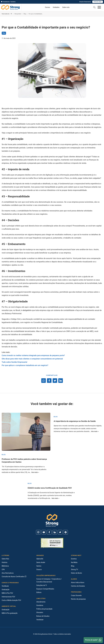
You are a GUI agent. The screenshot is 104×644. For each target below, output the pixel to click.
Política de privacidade (44, 609)
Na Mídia (74, 562)
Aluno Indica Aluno (78, 582)
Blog (25, 14)
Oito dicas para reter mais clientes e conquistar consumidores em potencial (32, 359)
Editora (39, 592)
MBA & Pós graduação (10, 613)
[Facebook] (49, 532)
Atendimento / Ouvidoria (8, 2)
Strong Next (18, 14)
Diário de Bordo (76, 573)
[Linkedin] (55, 532)
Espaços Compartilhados (45, 589)
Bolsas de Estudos (43, 616)
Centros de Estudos (78, 586)
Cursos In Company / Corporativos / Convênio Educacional (49, 580)
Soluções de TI (42, 585)
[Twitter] (60, 532)
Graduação (6, 590)
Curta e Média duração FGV (11, 600)
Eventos (74, 559)
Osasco (39, 569)
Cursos (47, 7)
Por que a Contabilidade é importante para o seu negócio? (36, 14)
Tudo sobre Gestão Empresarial (14, 362)
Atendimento (41, 602)
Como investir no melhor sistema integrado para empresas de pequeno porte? (33, 355)
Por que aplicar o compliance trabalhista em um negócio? (25, 365)
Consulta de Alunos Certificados (14, 577)
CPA (3, 569)
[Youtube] (44, 532)
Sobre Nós (5, 559)
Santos (39, 566)
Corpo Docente (76, 595)
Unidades (56, 7)
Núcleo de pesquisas (78, 599)
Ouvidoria (40, 605)
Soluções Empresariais (85, 2)
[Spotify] (66, 532)
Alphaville (40, 559)
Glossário (40, 612)
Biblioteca (5, 566)
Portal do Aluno (98, 2)
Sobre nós (66, 7)
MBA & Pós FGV (7, 593)
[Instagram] (38, 532)
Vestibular (5, 586)
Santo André (41, 562)
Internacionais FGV (8, 597)
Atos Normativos (8, 573)
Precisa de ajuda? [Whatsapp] (93, 640)
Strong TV (75, 569)
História (4, 562)
